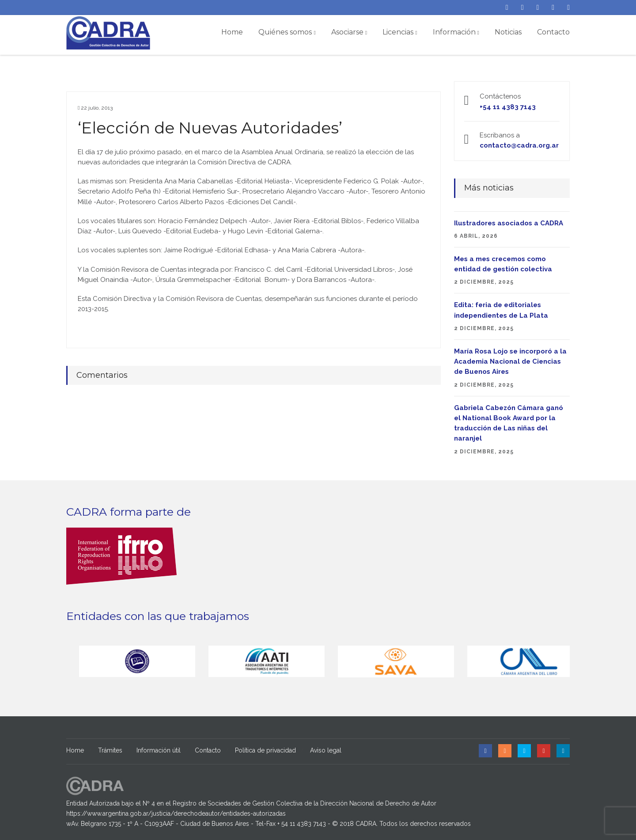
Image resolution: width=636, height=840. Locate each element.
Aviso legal (326, 750)
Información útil (159, 750)
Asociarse (349, 32)
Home (232, 32)
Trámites (110, 750)
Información (456, 32)
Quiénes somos (287, 32)
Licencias (400, 32)
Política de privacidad (265, 750)
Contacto (553, 32)
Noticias (508, 32)
